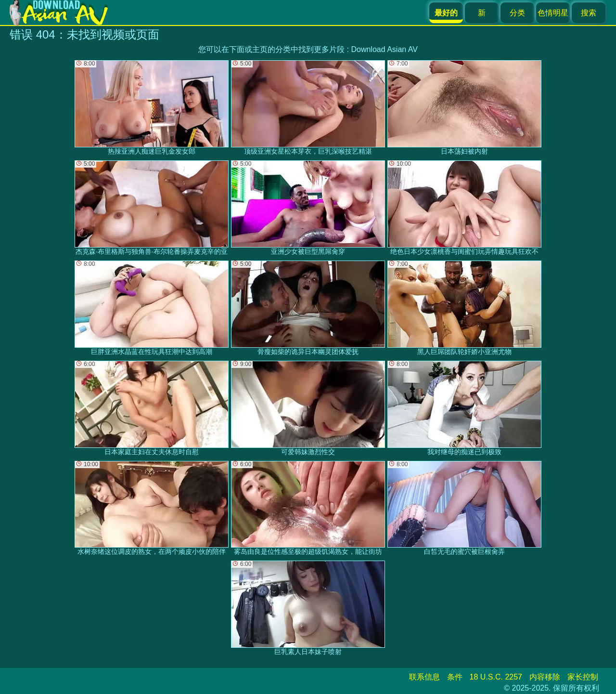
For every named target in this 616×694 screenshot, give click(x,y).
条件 (455, 677)
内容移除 (545, 677)
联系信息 (424, 677)
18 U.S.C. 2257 (496, 677)
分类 (517, 13)
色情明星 (553, 13)
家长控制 (583, 677)
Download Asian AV (384, 49)
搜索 (589, 13)
